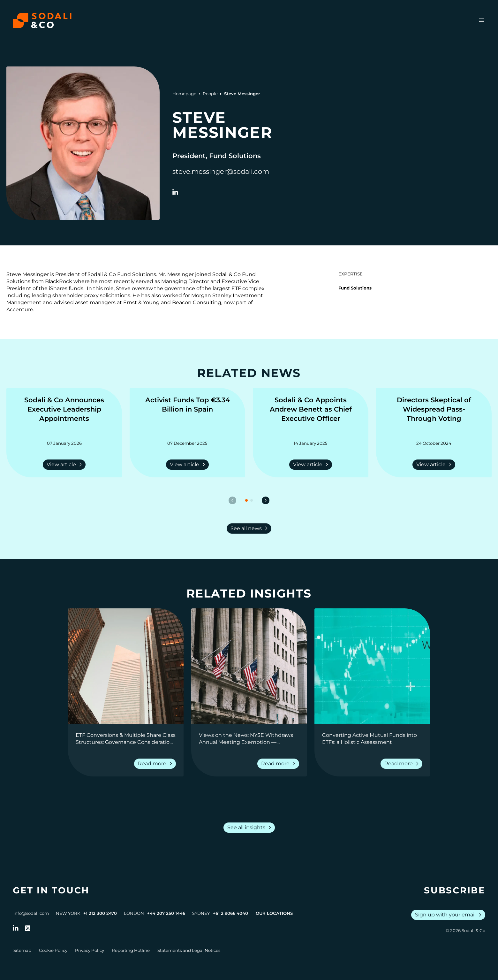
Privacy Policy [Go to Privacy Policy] (90, 950)
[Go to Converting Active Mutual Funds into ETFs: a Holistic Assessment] (372, 739)
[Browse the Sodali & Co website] (42, 20)
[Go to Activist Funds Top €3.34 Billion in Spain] (187, 414)
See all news (250, 529)
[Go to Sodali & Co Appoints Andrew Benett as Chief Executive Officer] (311, 414)
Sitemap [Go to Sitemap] (22, 950)
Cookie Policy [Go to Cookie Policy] (53, 950)
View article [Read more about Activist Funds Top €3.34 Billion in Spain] (189, 465)
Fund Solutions (355, 288)
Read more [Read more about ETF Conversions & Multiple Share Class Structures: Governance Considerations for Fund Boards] (156, 764)
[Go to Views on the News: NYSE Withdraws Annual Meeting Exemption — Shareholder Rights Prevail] (249, 739)
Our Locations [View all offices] (274, 913)
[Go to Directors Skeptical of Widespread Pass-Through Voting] (434, 414)
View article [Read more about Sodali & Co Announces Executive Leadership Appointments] (65, 465)
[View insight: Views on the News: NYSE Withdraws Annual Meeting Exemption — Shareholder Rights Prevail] (249, 666)
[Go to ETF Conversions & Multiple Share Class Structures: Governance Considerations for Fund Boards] (126, 739)
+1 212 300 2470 (100, 913)
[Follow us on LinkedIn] (16, 928)
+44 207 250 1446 (166, 913)
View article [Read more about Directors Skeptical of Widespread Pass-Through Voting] (435, 465)
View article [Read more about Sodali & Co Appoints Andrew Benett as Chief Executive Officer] (312, 465)
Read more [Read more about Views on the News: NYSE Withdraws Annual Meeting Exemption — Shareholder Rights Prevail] (279, 764)
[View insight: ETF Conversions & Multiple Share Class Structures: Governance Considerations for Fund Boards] (126, 666)
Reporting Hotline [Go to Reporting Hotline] (131, 950)
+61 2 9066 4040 (230, 913)
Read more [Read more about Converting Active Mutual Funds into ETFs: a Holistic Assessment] (403, 764)
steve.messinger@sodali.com (221, 171)
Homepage (184, 94)
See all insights (250, 828)
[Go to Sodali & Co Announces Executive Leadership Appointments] (64, 414)
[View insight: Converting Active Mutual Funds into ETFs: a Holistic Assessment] (372, 666)
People (210, 94)
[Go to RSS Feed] (28, 928)
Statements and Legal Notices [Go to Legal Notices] (189, 950)
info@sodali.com (31, 913)
